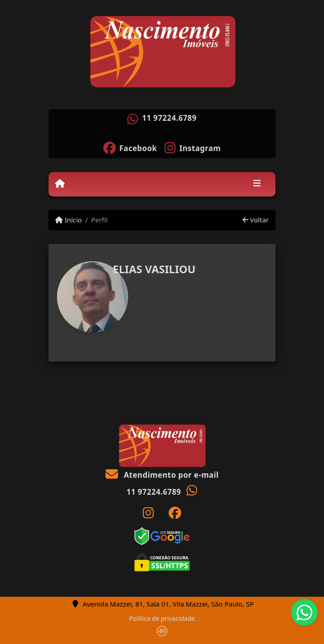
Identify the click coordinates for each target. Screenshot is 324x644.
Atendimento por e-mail (162, 475)
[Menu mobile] (60, 184)
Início (69, 220)
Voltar (256, 220)
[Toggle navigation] (257, 184)
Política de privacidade (162, 618)
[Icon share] (130, 147)
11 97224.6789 (169, 118)
